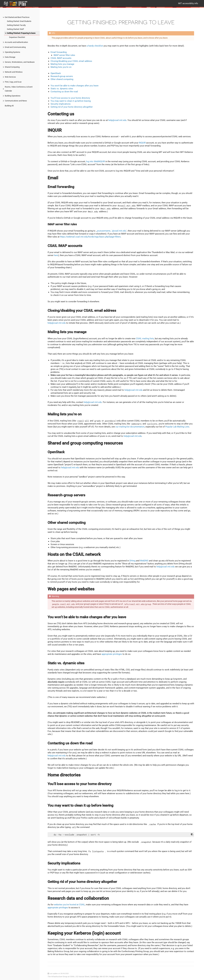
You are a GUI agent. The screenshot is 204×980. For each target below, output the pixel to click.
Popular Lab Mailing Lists (177, 427)
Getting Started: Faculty (16, 25)
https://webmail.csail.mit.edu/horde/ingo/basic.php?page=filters (90, 237)
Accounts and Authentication (16, 42)
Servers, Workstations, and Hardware (20, 62)
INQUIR (142, 143)
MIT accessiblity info (188, 3)
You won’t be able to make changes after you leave (75, 86)
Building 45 (9, 106)
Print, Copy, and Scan (13, 82)
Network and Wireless (14, 72)
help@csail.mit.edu (117, 120)
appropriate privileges (112, 654)
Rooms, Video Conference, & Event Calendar (19, 89)
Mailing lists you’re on (61, 67)
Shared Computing (12, 67)
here (56, 255)
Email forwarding (59, 52)
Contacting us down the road (64, 92)
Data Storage (10, 57)
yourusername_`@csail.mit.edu (111, 231)
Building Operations (13, 96)
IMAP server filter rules (64, 55)
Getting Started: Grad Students (19, 21)
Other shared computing (62, 79)
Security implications (61, 104)
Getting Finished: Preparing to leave (21, 33)
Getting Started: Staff (15, 29)
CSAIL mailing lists (145, 339)
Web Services (10, 77)
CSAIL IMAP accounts (61, 58)
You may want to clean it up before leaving (71, 101)
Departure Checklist (17, 37)
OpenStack (56, 73)
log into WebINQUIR (95, 161)
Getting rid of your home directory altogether (72, 107)
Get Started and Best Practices (17, 17)
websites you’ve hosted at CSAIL (69, 905)
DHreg (132, 561)
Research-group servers (62, 76)
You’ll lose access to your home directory (70, 98)
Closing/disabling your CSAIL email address (71, 61)
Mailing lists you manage (62, 64)
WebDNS (144, 561)
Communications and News (16, 101)
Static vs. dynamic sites (62, 89)
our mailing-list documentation (130, 427)
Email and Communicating (15, 47)
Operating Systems (12, 52)
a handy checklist (95, 46)
